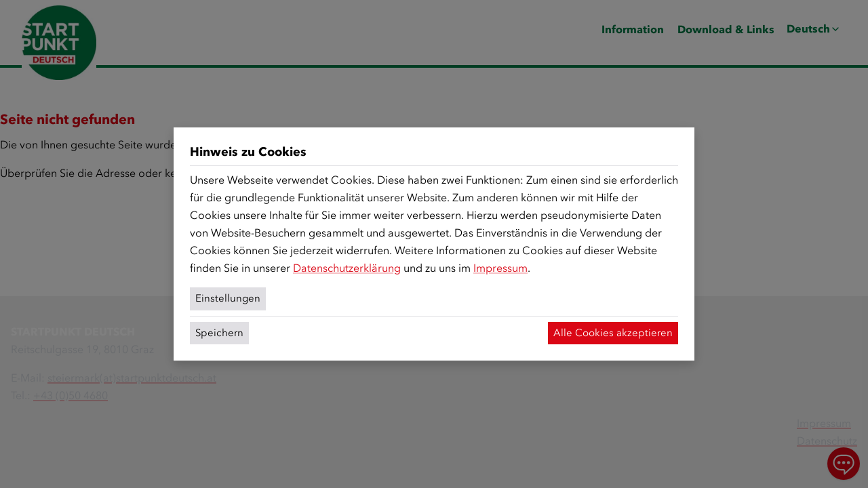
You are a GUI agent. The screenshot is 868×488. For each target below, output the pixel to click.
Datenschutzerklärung (347, 268)
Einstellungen (228, 298)
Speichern (219, 333)
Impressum (500, 268)
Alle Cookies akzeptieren (613, 333)
